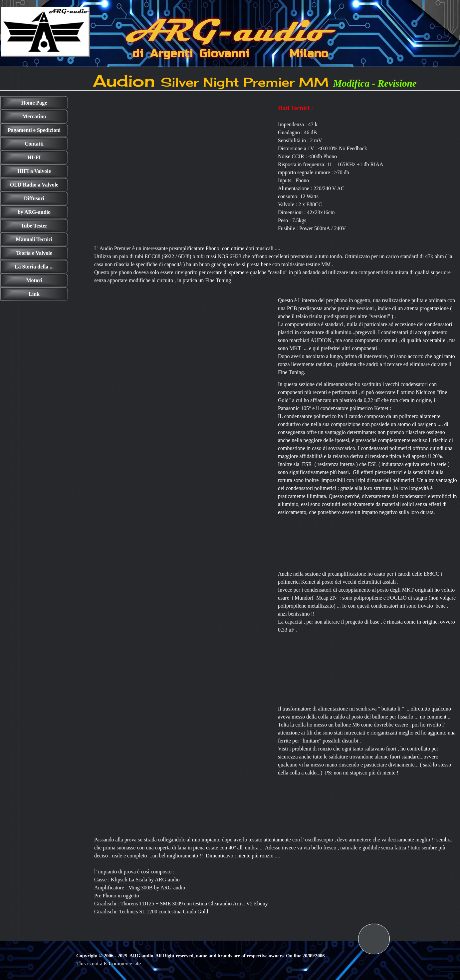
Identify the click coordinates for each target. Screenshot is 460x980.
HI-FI (34, 157)
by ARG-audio (34, 212)
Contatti (34, 144)
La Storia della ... (34, 267)
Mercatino (34, 116)
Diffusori (34, 198)
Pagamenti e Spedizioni (34, 130)
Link (34, 294)
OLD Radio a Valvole (34, 185)
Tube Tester (34, 226)
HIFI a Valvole (34, 171)
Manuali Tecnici (34, 239)
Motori (34, 280)
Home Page (34, 103)
